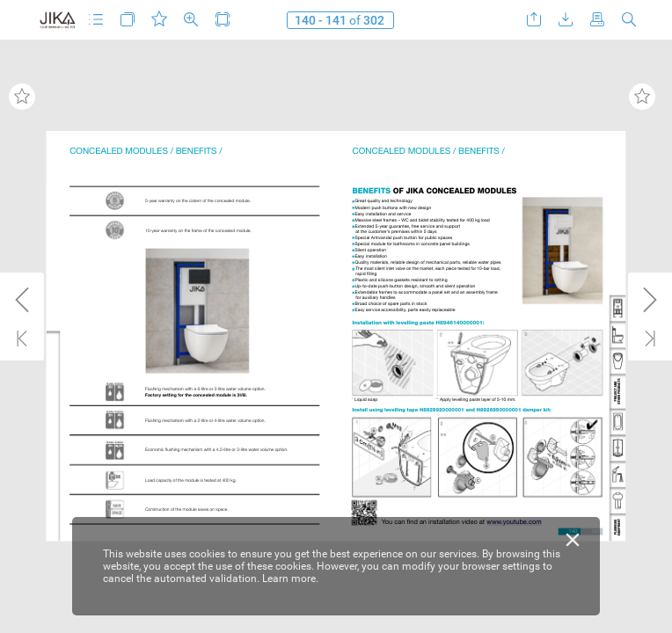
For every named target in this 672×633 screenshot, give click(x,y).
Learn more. (290, 578)
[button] (96, 20)
